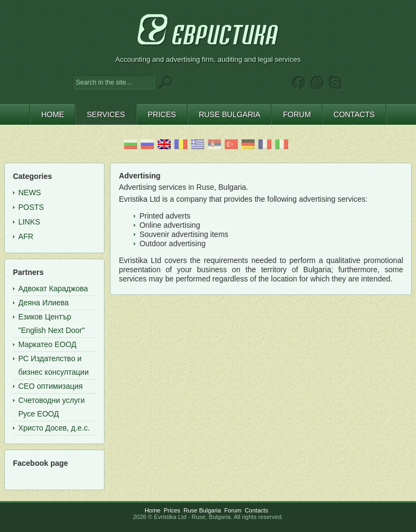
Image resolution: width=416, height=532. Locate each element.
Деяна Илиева (44, 303)
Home (152, 510)
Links (29, 222)
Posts (31, 207)
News (30, 193)
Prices (172, 510)
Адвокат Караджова (53, 289)
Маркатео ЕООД (47, 344)
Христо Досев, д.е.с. (54, 428)
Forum (233, 510)
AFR (26, 236)
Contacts (256, 510)
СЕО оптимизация (51, 386)
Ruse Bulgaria (202, 510)
